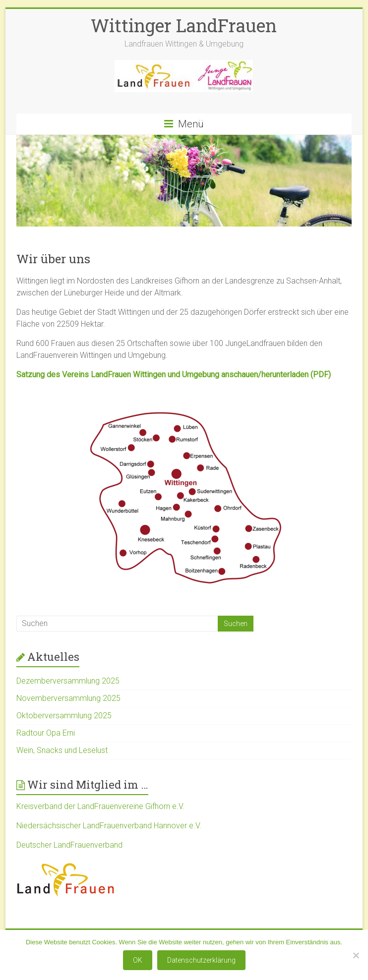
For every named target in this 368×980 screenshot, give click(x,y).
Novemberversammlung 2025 (68, 698)
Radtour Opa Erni (46, 733)
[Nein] (356, 955)
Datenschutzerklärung (201, 960)
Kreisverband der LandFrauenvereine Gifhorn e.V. (100, 806)
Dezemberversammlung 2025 (68, 681)
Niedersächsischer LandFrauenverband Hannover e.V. (109, 826)
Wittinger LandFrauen (184, 25)
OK (138, 960)
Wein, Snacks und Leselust (62, 750)
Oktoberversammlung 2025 (64, 716)
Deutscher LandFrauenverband (69, 845)
